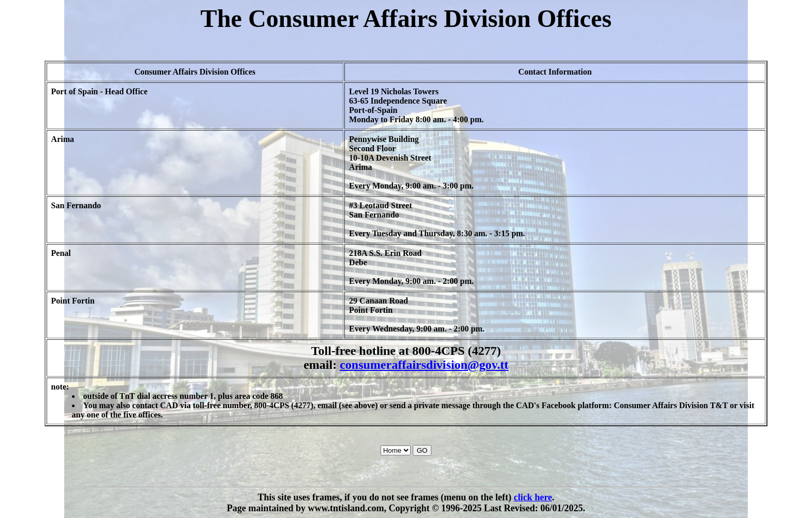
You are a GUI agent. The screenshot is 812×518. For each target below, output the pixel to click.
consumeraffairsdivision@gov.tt (424, 365)
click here (533, 497)
